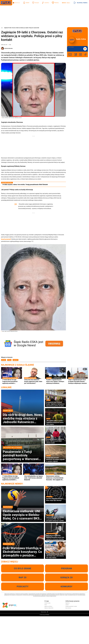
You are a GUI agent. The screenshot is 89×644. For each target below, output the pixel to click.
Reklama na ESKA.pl (48, 606)
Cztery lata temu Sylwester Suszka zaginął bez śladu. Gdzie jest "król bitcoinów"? (34, 381)
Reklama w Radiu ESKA (49, 608)
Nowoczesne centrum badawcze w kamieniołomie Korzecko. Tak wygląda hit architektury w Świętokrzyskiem (55, 478)
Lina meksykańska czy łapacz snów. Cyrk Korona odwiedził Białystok (34, 478)
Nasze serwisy (44, 612)
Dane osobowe (68, 608)
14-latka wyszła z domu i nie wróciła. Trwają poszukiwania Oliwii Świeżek (25, 185)
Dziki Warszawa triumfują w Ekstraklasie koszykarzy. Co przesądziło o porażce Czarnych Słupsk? (23, 550)
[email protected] (6, 239)
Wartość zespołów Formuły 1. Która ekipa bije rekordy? (55, 499)
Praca (46, 605)
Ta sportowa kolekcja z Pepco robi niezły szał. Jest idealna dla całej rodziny (55, 556)
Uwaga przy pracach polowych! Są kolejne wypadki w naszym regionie (55, 459)
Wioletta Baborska (9, 48)
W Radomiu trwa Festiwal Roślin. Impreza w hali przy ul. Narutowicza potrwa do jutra (55, 404)
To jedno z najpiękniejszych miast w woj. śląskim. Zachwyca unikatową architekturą (55, 381)
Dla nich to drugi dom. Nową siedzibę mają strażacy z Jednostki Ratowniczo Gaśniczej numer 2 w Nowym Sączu (23, 417)
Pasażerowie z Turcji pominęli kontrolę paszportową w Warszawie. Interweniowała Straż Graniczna (23, 454)
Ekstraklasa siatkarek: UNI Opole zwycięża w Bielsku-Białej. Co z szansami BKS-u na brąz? (23, 513)
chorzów (4, 360)
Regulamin (68, 603)
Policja (9, 360)
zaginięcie (16, 360)
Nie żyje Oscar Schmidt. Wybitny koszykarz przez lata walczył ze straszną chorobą (55, 537)
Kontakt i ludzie (47, 603)
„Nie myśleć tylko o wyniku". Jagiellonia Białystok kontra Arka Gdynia (55, 422)
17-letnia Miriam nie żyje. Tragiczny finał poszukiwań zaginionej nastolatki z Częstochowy (12, 382)
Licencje (67, 605)
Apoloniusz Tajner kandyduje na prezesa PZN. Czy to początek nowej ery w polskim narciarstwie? (55, 519)
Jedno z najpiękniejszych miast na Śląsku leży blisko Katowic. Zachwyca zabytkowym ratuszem (77, 381)
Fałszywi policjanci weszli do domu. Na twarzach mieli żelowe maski (55, 441)
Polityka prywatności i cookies (71, 606)
